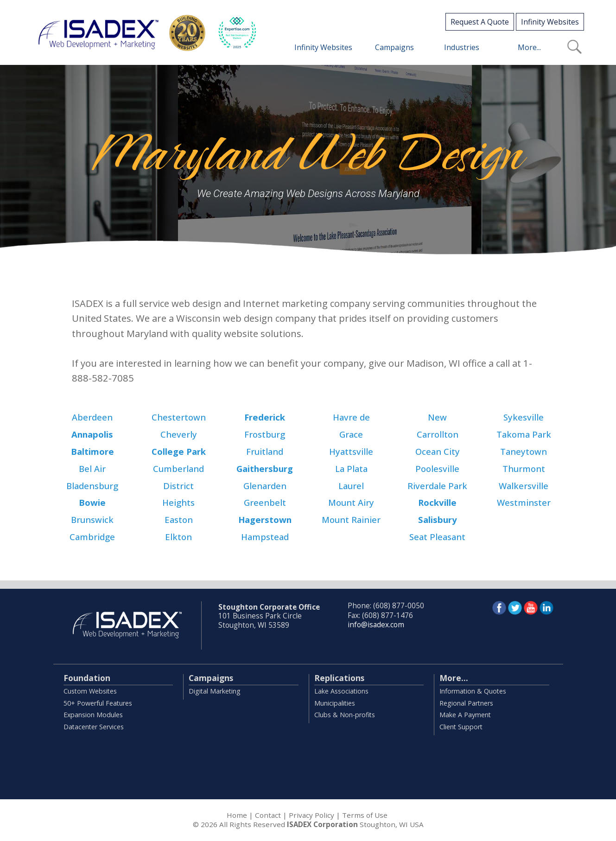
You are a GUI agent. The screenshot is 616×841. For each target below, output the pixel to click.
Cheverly (179, 434)
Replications (339, 678)
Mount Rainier (351, 519)
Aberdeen (92, 417)
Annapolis (92, 434)
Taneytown (524, 451)
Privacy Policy (311, 815)
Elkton (178, 537)
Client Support (461, 727)
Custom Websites (90, 691)
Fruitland (265, 451)
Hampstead (265, 537)
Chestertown (179, 417)
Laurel (351, 486)
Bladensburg (92, 486)
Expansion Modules (93, 715)
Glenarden (265, 486)
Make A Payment (465, 715)
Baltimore (92, 451)
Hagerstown (265, 519)
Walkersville (524, 486)
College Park (179, 451)
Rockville (437, 502)
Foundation (87, 678)
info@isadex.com (376, 625)
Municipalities (335, 703)
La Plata (351, 468)
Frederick (265, 417)
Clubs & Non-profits (345, 715)
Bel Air (92, 468)
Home (237, 815)
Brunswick (92, 519)
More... (454, 678)
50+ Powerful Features (98, 703)
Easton (179, 519)
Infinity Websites (550, 22)
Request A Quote (480, 22)
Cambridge (92, 537)
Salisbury (438, 519)
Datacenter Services (94, 727)
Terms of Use (365, 815)
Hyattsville (351, 451)
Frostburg (265, 434)
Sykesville (524, 417)
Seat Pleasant (437, 537)
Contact (268, 815)
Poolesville (437, 468)
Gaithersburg (265, 468)
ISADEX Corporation (322, 824)
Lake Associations (341, 691)
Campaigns (211, 678)
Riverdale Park (437, 486)
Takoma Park (524, 434)
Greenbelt (265, 502)
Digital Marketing (215, 691)
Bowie (92, 502)
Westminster (524, 502)
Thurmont (524, 468)
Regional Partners (466, 703)
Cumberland (178, 468)
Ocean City (438, 451)
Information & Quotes (473, 691)
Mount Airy (351, 502)
